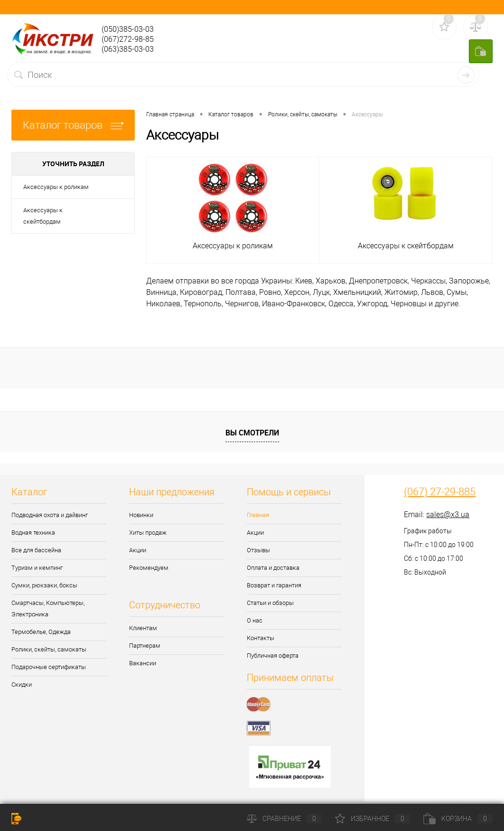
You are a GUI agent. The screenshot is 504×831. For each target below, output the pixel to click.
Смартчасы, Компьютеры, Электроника (48, 609)
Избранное (373, 819)
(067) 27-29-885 (440, 492)
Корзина (458, 819)
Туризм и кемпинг (37, 568)
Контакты (261, 638)
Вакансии (143, 663)
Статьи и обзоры (270, 603)
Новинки (141, 515)
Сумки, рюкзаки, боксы (44, 585)
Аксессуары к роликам (56, 187)
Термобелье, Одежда (41, 632)
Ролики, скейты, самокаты (49, 649)
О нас (255, 620)
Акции (138, 550)
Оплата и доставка (273, 568)
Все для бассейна (36, 550)
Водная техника (33, 533)
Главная (258, 515)
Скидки (22, 685)
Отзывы (258, 550)
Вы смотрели (252, 433)
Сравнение (284, 819)
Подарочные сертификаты (49, 667)
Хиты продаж (148, 533)
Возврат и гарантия (274, 585)
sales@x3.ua (448, 515)
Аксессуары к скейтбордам (43, 216)
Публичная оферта (273, 656)
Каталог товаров (73, 125)
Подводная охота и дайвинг (50, 515)
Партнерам (145, 646)
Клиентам (143, 628)
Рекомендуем (149, 568)
